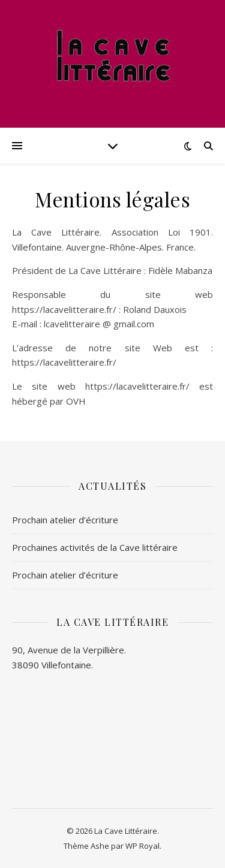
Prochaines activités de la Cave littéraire (95, 547)
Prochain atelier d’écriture (65, 520)
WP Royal (142, 846)
